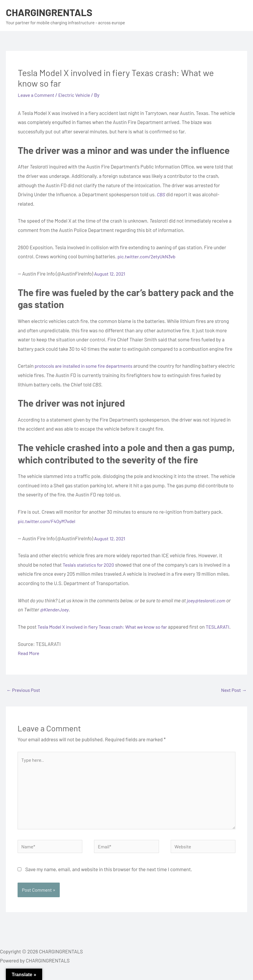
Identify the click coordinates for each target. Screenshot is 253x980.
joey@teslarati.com (207, 600)
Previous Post (24, 699)
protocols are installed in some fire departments (86, 366)
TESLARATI (30, 636)
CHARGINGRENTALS (51, 12)
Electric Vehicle (77, 95)
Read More (29, 662)
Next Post (233, 699)
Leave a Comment (37, 95)
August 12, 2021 (110, 274)
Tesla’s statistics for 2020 (90, 565)
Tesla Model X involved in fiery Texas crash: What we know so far (106, 627)
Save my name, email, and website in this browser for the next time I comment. (109, 884)
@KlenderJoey (55, 609)
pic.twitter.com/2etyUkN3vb (148, 256)
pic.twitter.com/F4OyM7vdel (48, 521)
